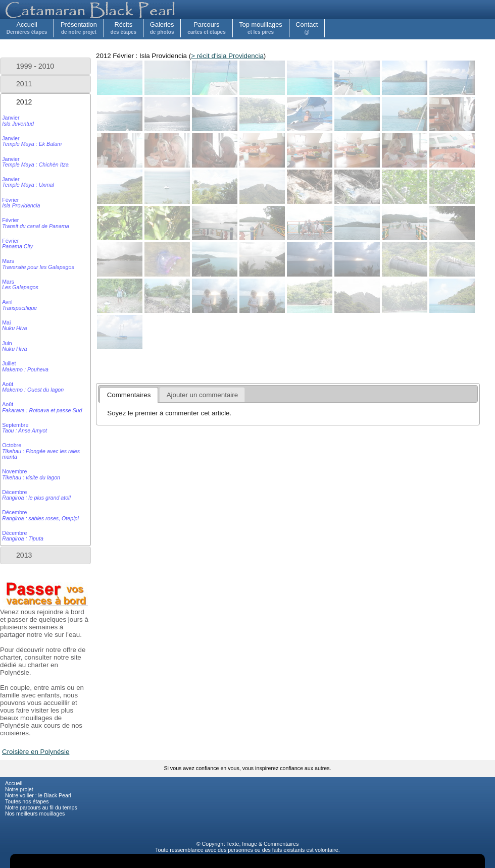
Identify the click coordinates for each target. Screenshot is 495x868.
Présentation (79, 28)
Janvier (18, 120)
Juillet (25, 366)
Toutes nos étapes (27, 801)
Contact (307, 28)
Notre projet (19, 789)
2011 (24, 84)
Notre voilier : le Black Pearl (38, 795)
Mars (38, 264)
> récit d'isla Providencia (227, 56)
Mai (14, 325)
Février (21, 203)
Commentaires (281, 844)
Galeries (162, 28)
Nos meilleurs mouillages (35, 813)
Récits (123, 28)
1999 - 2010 (35, 66)
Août (33, 387)
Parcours (207, 28)
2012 (24, 102)
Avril (19, 305)
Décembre (36, 495)
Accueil (27, 28)
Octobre (41, 451)
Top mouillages (260, 28)
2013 (24, 555)
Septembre (24, 428)
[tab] (45, 66)
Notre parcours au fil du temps (41, 807)
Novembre (31, 474)
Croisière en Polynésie (36, 752)
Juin (14, 346)
